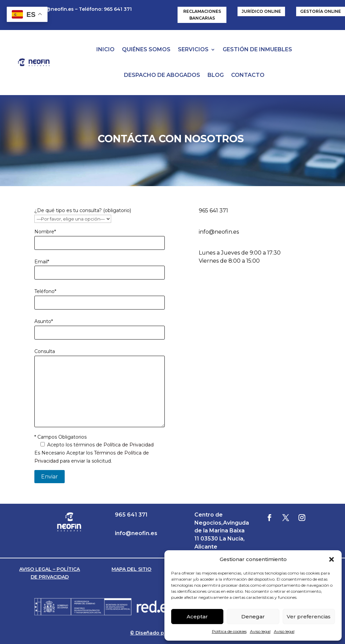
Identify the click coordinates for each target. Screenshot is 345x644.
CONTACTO (248, 75)
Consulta (45, 351)
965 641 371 (213, 211)
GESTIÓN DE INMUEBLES (257, 49)
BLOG (216, 75)
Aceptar (197, 617)
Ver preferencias (309, 617)
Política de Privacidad (129, 445)
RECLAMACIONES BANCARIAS (202, 15)
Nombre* (45, 232)
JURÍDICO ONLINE (261, 11)
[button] (332, 559)
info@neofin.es (55, 9)
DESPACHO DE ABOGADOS (162, 75)
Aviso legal (260, 631)
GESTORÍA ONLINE (321, 11)
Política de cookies (229, 631)
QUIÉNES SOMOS (146, 49)
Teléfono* (45, 291)
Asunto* (44, 321)
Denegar (253, 617)
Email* (42, 262)
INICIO (105, 49)
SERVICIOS (193, 49)
